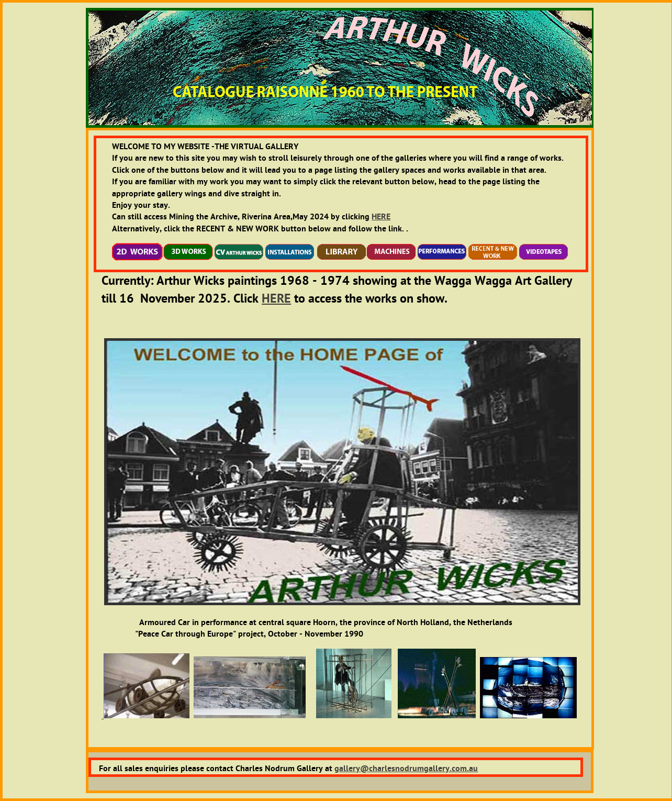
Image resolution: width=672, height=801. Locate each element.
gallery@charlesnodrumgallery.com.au (406, 769)
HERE (381, 217)
